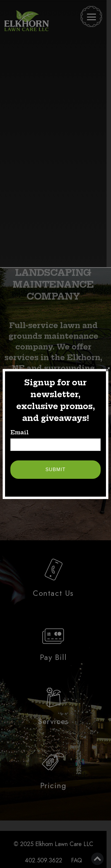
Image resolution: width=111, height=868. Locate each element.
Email (20, 432)
